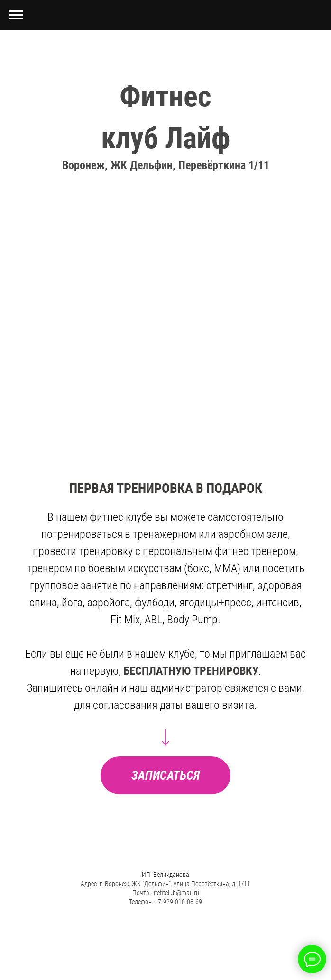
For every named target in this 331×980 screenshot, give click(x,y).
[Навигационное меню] (16, 15)
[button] (165, 775)
